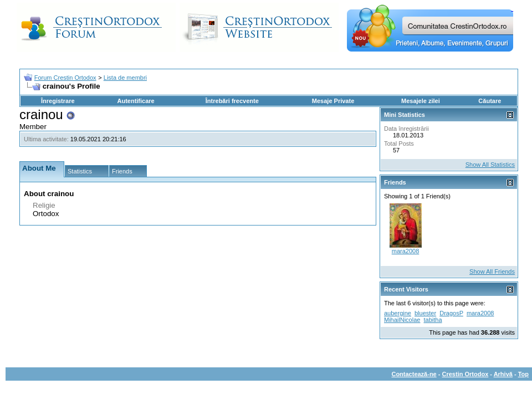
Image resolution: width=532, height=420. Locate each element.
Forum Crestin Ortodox (65, 78)
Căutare (490, 101)
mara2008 (406, 251)
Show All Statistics (490, 165)
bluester (425, 313)
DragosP (451, 313)
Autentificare (135, 101)
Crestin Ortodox (465, 374)
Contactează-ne (414, 374)
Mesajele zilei (421, 101)
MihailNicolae (402, 320)
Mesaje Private (333, 101)
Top (523, 374)
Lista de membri (125, 78)
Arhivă (503, 374)
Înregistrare (58, 101)
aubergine (398, 313)
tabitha (433, 320)
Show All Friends (492, 272)
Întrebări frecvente (232, 101)
